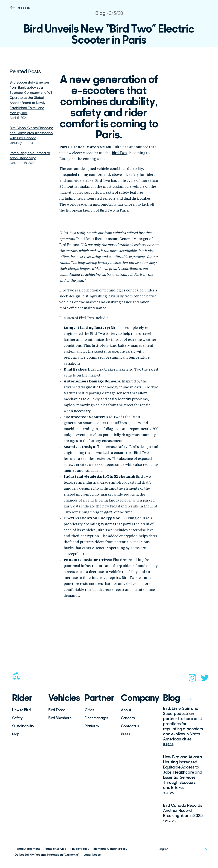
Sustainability (23, 726)
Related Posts (25, 72)
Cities (89, 710)
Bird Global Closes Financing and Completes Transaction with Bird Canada (31, 133)
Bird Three (57, 710)
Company (136, 698)
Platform (92, 726)
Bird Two (119, 153)
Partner (100, 698)
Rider (22, 698)
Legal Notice (92, 855)
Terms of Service (55, 849)
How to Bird (21, 710)
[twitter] (205, 679)
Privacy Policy (80, 849)
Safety (17, 718)
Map (16, 734)
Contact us (130, 726)
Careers (128, 718)
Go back (24, 8)
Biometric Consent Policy (110, 849)
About (126, 710)
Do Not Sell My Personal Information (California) (47, 855)
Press (125, 734)
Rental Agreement (27, 849)
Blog (177, 698)
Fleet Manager (97, 718)
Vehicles (64, 698)
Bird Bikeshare (60, 718)
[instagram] (192, 679)
